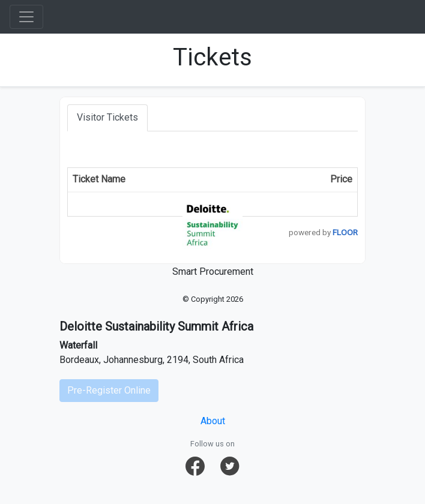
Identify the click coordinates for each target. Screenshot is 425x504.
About (213, 421)
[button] (195, 466)
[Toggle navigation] (26, 17)
